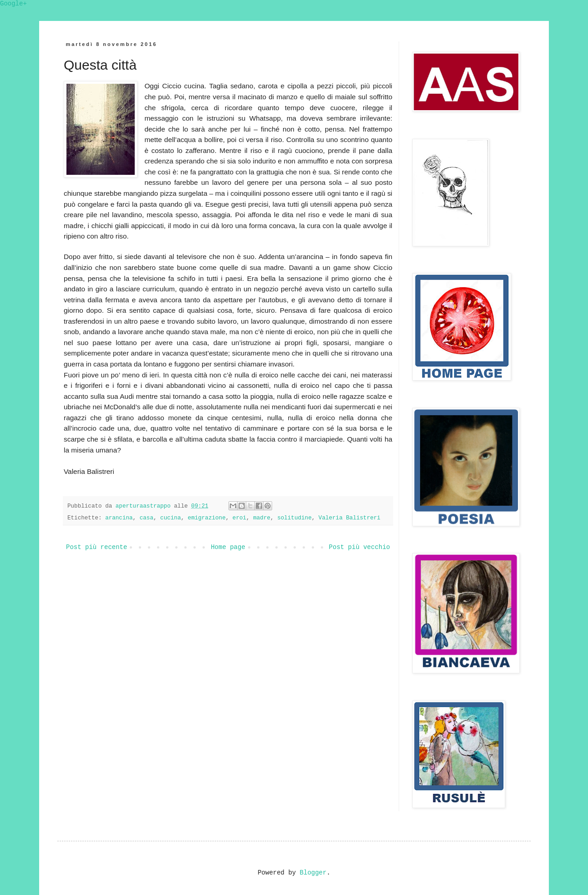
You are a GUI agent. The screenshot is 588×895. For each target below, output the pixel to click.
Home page (228, 547)
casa (147, 518)
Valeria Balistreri (350, 518)
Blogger (313, 873)
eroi (239, 518)
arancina (119, 518)
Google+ (13, 4)
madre (262, 518)
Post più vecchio (360, 547)
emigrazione (207, 518)
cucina (170, 518)
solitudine (294, 518)
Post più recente (96, 547)
